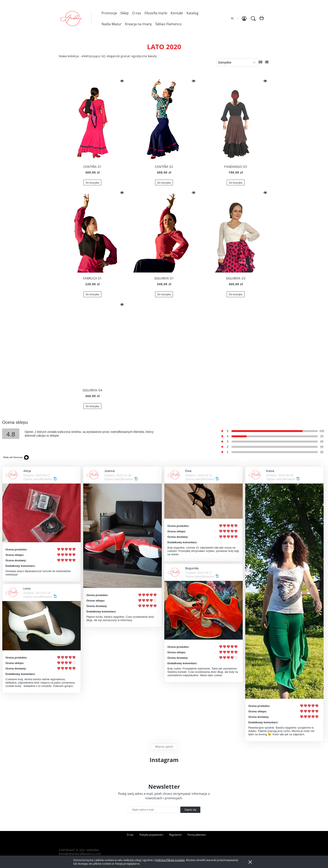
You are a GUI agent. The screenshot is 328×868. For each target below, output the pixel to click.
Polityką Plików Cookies (170, 860)
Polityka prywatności (151, 835)
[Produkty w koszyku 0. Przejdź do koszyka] (262, 20)
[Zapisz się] (190, 810)
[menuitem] (109, 13)
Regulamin (175, 835)
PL (232, 18)
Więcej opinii (164, 747)
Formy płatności (197, 835)
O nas (130, 835)
